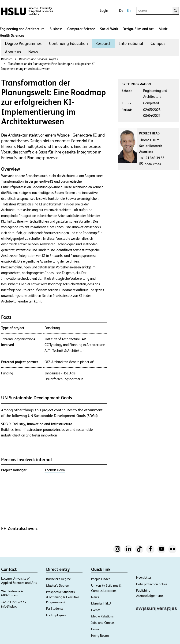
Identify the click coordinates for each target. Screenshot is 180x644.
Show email (153, 164)
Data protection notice (152, 584)
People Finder (100, 579)
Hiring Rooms (100, 636)
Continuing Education (68, 43)
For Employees (56, 615)
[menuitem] (23, 43)
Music (163, 29)
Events (96, 610)
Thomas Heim (55, 470)
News (33, 52)
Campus (158, 43)
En (129, 10)
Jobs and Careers (103, 623)
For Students (55, 609)
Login (104, 10)
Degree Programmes (23, 43)
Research (103, 43)
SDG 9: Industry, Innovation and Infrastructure (37, 424)
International (131, 43)
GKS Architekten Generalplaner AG (69, 362)
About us (13, 52)
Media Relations (102, 616)
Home (95, 629)
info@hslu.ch (10, 606)
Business (56, 29)
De (121, 10)
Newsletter (144, 577)
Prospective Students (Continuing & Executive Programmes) (63, 597)
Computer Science (81, 29)
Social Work (109, 29)
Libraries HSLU (101, 603)
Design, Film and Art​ (138, 29)
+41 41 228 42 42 (14, 602)
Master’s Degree (57, 585)
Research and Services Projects (38, 59)
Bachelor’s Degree (58, 579)
